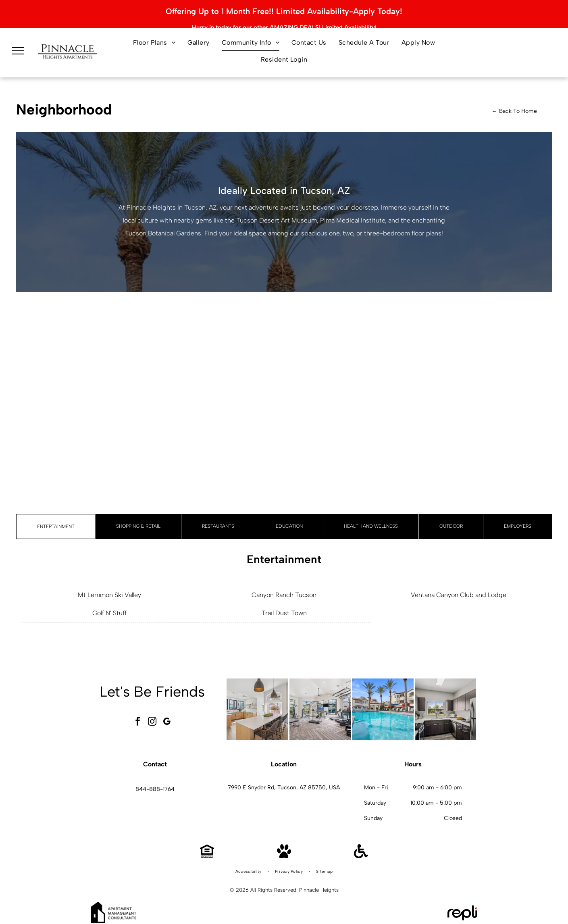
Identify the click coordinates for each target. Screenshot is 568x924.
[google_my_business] (166, 717)
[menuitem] (154, 40)
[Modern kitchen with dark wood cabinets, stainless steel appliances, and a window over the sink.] (446, 704)
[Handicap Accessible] (361, 851)
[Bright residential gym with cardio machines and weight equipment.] (320, 704)
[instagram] (152, 717)
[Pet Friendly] (284, 851)
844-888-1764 (155, 784)
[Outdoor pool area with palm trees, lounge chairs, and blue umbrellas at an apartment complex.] (383, 704)
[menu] (18, 48)
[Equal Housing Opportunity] (207, 851)
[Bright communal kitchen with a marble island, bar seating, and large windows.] (257, 704)
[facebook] (137, 717)
